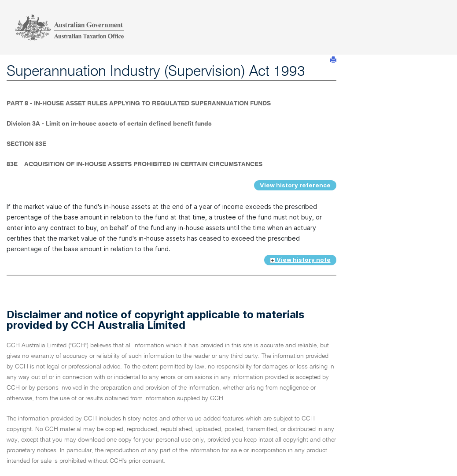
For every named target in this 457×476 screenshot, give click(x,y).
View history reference (295, 185)
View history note (300, 260)
